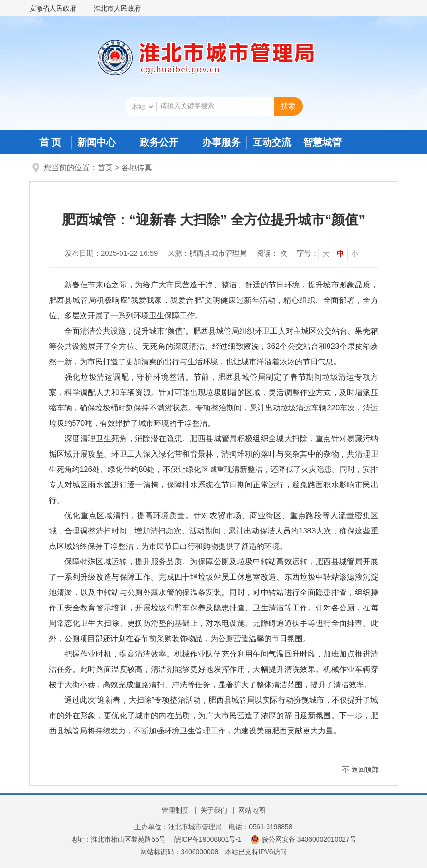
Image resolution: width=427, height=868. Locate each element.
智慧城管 (322, 142)
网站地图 (252, 810)
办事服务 (221, 142)
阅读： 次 (272, 253)
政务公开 (159, 142)
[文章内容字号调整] (329, 253)
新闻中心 (97, 142)
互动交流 (272, 142)
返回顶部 (365, 769)
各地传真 (137, 167)
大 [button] (326, 254)
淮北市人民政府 (117, 8)
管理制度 (175, 810)
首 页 (50, 142)
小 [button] (355, 254)
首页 (105, 167)
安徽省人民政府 (53, 8)
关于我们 (214, 810)
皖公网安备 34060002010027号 (303, 839)
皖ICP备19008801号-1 (208, 839)
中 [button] (340, 254)
